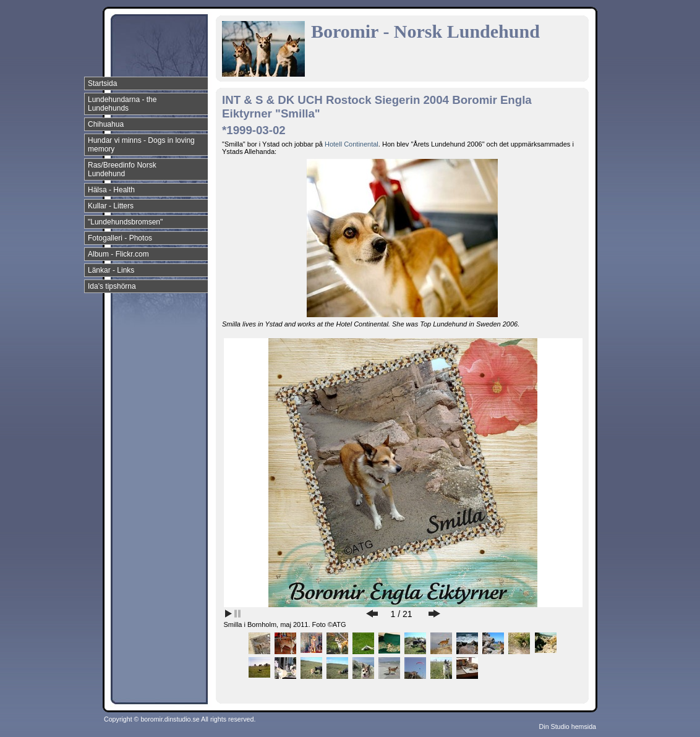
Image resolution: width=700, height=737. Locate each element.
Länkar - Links (111, 270)
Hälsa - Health (111, 190)
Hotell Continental (352, 144)
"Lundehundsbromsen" (125, 222)
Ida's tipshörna (112, 286)
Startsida (102, 83)
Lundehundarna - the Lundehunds (122, 104)
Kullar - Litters (111, 206)
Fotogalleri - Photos (120, 238)
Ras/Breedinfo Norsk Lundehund (122, 169)
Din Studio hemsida (568, 726)
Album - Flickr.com (118, 254)
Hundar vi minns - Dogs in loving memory (141, 145)
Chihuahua (106, 124)
